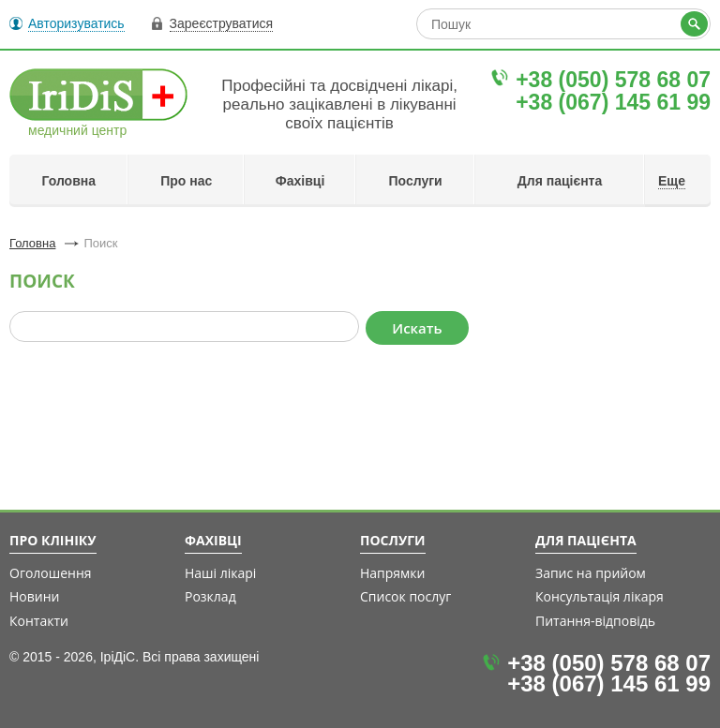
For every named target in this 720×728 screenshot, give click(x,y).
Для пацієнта (560, 181)
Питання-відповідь (595, 621)
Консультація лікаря (600, 596)
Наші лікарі (220, 573)
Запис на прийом (591, 573)
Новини (34, 596)
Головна (68, 181)
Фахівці (300, 181)
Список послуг (405, 596)
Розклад (210, 596)
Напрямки (393, 573)
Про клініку (53, 541)
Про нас (186, 181)
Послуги (416, 181)
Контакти (39, 621)
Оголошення (51, 573)
